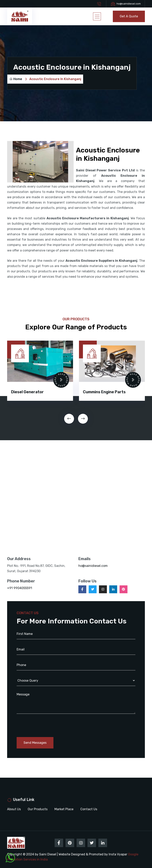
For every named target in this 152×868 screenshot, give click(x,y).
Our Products (38, 809)
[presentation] (69, 419)
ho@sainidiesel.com (129, 4)
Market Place (64, 809)
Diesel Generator (27, 392)
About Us (14, 809)
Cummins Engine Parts (104, 392)
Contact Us (89, 809)
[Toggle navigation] (97, 16)
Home (16, 79)
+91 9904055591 (20, 588)
